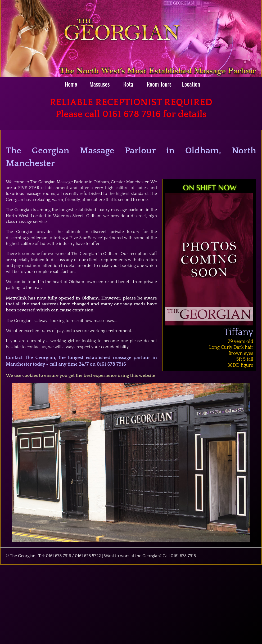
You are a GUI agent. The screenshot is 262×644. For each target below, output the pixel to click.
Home (71, 84)
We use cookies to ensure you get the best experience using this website (80, 375)
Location (191, 84)
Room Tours (159, 84)
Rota (128, 84)
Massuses (100, 84)
